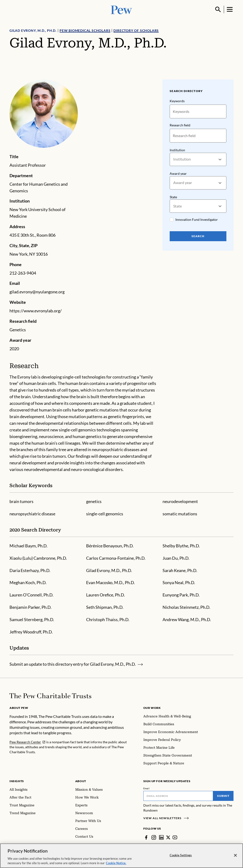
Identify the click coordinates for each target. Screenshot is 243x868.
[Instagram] (154, 837)
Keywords (177, 101)
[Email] (178, 796)
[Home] (50, 696)
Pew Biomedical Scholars (85, 30)
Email (147, 788)
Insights (17, 781)
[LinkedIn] (161, 837)
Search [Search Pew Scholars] (198, 236)
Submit (223, 796)
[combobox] (174, 159)
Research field (180, 125)
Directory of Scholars (136, 30)
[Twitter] (168, 837)
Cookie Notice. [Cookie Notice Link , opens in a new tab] (116, 863)
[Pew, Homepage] (121, 9)
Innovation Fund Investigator (197, 219)
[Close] (235, 855)
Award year (178, 173)
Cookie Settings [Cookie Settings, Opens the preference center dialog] (181, 855)
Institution (177, 150)
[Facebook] (146, 837)
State (173, 197)
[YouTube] (175, 837)
